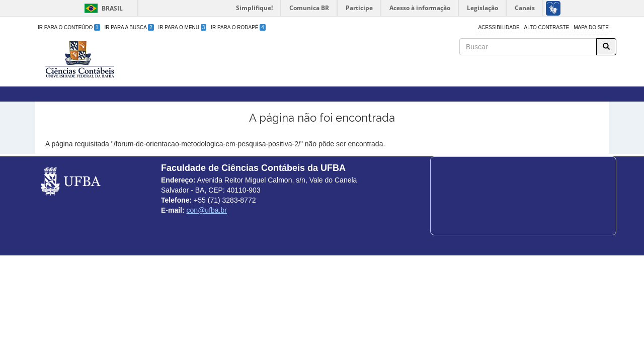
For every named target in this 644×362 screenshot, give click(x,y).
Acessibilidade (499, 27)
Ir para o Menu (183, 27)
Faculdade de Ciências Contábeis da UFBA (252, 44)
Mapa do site (591, 27)
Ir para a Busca (129, 27)
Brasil (102, 8)
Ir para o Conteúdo (69, 27)
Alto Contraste (547, 27)
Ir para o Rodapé (238, 27)
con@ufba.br (207, 210)
